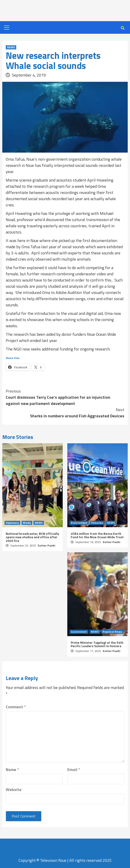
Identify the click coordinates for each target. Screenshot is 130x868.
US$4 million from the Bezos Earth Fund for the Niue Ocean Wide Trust (97, 535)
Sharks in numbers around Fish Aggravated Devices (65, 413)
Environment (79, 523)
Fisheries (97, 523)
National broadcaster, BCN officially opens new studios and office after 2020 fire (32, 537)
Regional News (112, 632)
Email (74, 770)
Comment (16, 707)
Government (79, 632)
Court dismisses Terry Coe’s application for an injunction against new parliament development (65, 397)
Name (12, 770)
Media (27, 523)
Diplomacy (12, 523)
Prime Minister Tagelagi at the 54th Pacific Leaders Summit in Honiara (97, 644)
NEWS (11, 47)
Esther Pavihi (46, 545)
